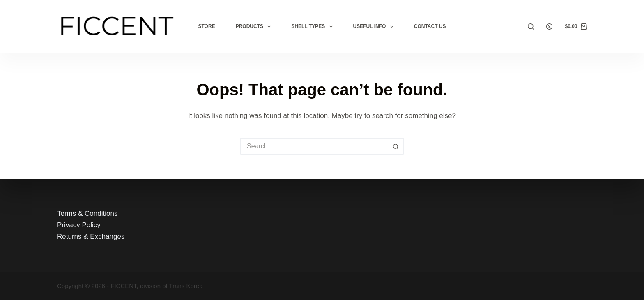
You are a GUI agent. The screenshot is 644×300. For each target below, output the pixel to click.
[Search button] (396, 146)
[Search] (531, 27)
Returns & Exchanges (91, 237)
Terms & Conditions (87, 213)
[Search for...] (314, 146)
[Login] (549, 27)
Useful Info (375, 27)
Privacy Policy (79, 225)
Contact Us (430, 26)
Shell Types (313, 27)
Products (255, 27)
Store (207, 26)
